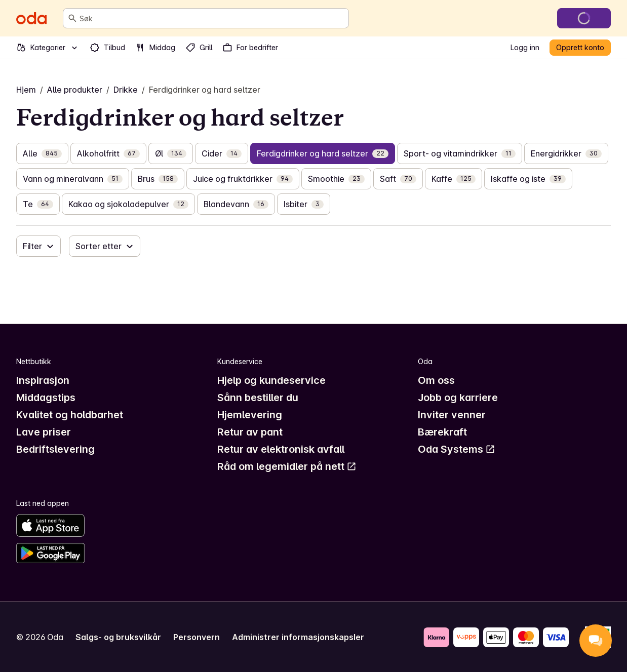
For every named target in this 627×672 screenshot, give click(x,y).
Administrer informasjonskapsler (298, 637)
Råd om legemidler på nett (287, 466)
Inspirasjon (43, 380)
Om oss (436, 380)
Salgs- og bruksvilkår (118, 637)
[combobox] (212, 18)
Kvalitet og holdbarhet (70, 415)
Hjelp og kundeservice (271, 380)
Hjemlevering (250, 415)
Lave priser (44, 432)
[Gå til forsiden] (31, 18)
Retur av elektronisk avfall (281, 449)
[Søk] (72, 18)
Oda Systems (457, 449)
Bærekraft (442, 432)
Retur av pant (250, 432)
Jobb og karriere (458, 398)
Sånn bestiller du (258, 398)
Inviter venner (452, 415)
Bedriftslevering (55, 449)
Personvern (197, 637)
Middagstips (46, 398)
